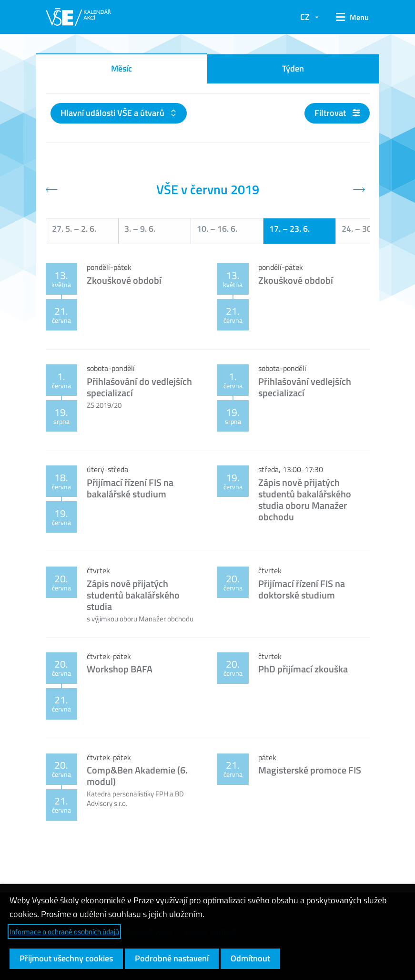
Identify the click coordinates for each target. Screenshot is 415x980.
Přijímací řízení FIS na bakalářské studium (130, 488)
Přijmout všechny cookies (66, 958)
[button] (349, 17)
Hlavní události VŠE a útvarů (113, 113)
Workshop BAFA (120, 669)
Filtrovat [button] (337, 113)
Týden (293, 68)
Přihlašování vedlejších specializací (305, 387)
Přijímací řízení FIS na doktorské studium (302, 589)
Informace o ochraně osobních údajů (64, 932)
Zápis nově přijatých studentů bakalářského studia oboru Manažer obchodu (305, 500)
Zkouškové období (124, 280)
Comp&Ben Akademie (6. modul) (137, 776)
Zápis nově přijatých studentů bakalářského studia (133, 595)
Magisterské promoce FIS (310, 770)
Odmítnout (250, 958)
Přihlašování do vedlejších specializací (139, 387)
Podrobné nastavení (172, 958)
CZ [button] (305, 17)
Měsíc (121, 68)
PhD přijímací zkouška (303, 669)
